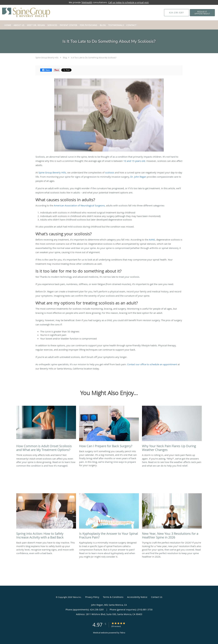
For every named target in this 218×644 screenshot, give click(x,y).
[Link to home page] (22, 13)
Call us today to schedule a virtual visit (128, 2)
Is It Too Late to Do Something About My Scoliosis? (94, 58)
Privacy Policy (92, 597)
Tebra (123, 633)
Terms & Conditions (113, 597)
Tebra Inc (77, 597)
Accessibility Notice (137, 597)
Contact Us (157, 597)
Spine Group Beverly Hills (47, 58)
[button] (202, 13)
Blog (65, 58)
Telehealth (87, 2)
